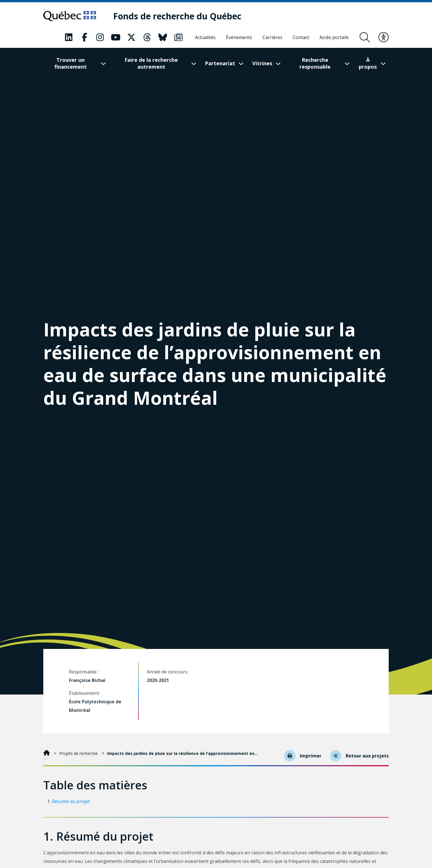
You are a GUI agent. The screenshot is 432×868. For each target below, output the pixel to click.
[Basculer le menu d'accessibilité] (384, 37)
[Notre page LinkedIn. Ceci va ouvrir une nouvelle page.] (69, 37)
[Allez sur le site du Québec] (70, 16)
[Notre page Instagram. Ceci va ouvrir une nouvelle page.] (100, 37)
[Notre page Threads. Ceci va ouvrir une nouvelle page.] (147, 37)
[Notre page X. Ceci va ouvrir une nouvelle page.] (131, 37)
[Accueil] (47, 753)
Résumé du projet (71, 801)
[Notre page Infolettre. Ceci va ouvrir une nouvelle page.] (178, 37)
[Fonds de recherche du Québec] (177, 16)
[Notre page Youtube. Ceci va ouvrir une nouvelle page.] (116, 37)
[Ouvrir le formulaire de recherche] (365, 37)
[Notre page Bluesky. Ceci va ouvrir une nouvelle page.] (163, 37)
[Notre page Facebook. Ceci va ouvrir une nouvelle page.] (84, 37)
